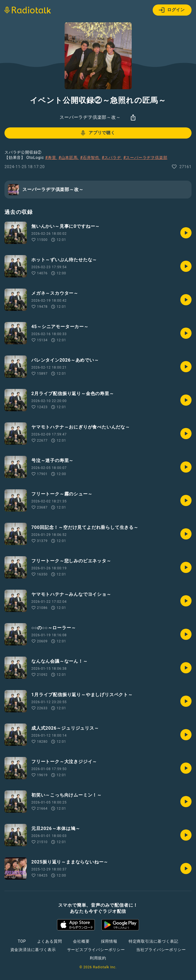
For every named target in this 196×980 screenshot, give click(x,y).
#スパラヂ (112, 158)
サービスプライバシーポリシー (96, 950)
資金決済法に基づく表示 (33, 950)
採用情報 (109, 941)
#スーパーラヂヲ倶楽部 (145, 158)
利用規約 (98, 958)
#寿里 (51, 158)
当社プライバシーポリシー (161, 950)
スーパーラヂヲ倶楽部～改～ (90, 117)
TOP (22, 941)
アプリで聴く (97, 133)
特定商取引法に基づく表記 (154, 941)
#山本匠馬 (69, 158)
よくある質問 (50, 941)
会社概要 (81, 941)
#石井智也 (90, 158)
